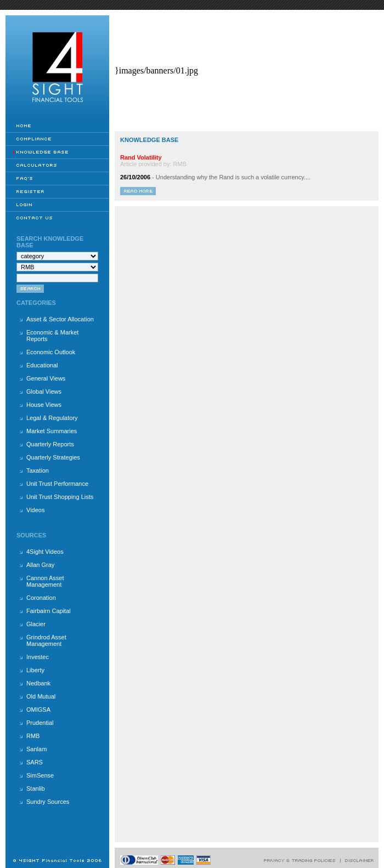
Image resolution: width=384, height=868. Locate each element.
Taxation (38, 470)
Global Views (44, 392)
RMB (33, 736)
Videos (35, 510)
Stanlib (36, 788)
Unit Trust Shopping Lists (60, 497)
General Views (46, 378)
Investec (38, 657)
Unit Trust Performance (57, 484)
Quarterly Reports (50, 444)
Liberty (35, 670)
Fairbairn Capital (49, 611)
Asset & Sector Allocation (60, 319)
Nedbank (38, 683)
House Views (44, 405)
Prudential (40, 723)
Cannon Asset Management (45, 581)
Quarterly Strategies (53, 457)
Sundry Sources (48, 802)
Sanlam (36, 749)
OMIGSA (38, 710)
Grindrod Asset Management (46, 640)
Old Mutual (41, 696)
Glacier (36, 624)
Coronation (41, 598)
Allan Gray (40, 565)
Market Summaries (52, 431)
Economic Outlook (51, 352)
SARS (35, 762)
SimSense (40, 775)
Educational (42, 365)
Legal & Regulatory (52, 418)
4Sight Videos (45, 552)
